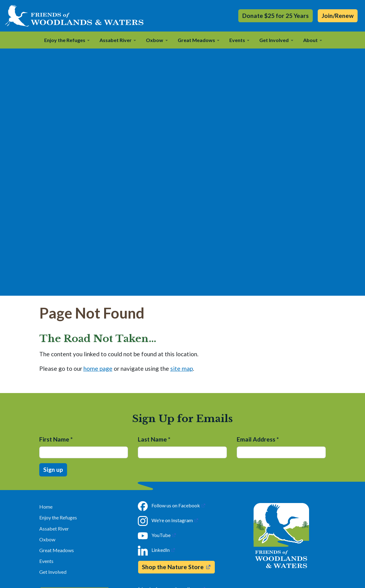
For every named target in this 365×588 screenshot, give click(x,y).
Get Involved (53, 572)
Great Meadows (57, 550)
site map (182, 368)
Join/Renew (338, 16)
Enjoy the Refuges (58, 517)
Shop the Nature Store (173, 567)
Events (46, 561)
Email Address (258, 439)
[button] (67, 40)
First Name (56, 439)
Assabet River (54, 529)
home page (98, 368)
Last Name (154, 439)
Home (46, 507)
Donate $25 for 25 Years (276, 16)
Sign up (53, 470)
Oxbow (47, 539)
